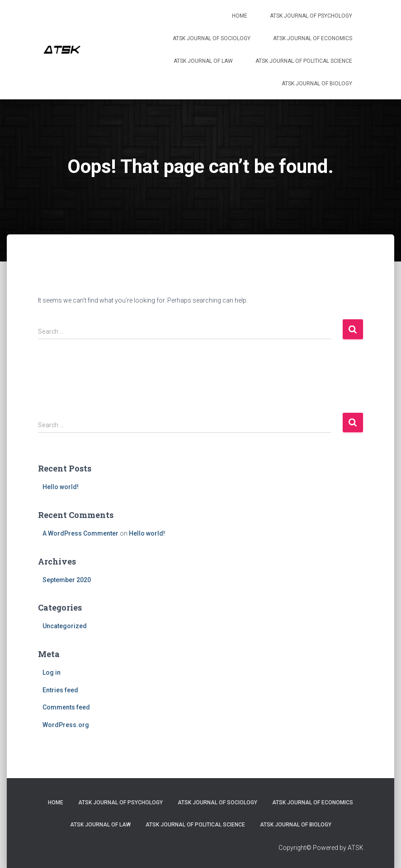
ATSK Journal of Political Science (304, 61)
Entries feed (60, 690)
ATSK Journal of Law (203, 61)
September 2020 (67, 580)
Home (240, 16)
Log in (52, 672)
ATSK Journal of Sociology (212, 38)
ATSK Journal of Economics (313, 38)
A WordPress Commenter (80, 533)
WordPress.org (66, 725)
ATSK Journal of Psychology (311, 16)
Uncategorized (65, 626)
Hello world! (61, 487)
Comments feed (66, 707)
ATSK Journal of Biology (317, 84)
